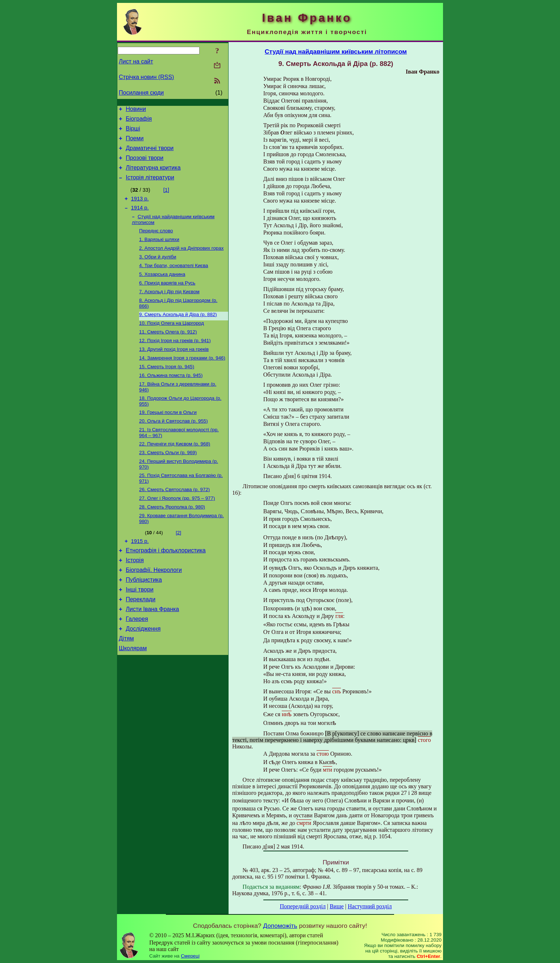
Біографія (139, 121)
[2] (178, 566)
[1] (166, 199)
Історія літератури (150, 186)
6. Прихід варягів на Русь (167, 300)
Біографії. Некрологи (154, 608)
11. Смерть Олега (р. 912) (168, 352)
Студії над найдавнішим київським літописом (336, 51)
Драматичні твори (150, 153)
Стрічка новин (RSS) (146, 77)
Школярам (133, 695)
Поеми (135, 143)
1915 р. (140, 576)
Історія (135, 597)
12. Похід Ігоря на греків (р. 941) (175, 362)
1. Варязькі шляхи (159, 252)
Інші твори (140, 629)
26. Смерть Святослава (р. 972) (174, 521)
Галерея (137, 662)
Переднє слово (156, 243)
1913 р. (140, 208)
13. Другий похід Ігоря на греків (174, 371)
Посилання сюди (141, 93)
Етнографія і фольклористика (166, 586)
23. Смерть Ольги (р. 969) (168, 481)
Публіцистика (144, 619)
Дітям (126, 684)
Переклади (141, 640)
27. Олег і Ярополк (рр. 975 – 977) (177, 530)
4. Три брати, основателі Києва (174, 281)
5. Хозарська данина (162, 290)
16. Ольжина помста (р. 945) (171, 399)
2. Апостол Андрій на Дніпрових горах (181, 262)
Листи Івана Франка (152, 651)
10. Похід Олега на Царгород (172, 343)
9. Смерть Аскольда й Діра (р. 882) (178, 333)
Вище (337, 906)
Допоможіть (280, 926)
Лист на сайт (136, 61)
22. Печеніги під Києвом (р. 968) (175, 472)
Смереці (190, 956)
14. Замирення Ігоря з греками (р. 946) (182, 380)
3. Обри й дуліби (158, 271)
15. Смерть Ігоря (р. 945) (167, 390)
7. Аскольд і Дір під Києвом (169, 309)
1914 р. (140, 219)
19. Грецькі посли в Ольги (168, 438)
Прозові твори (145, 164)
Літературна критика (153, 175)
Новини (136, 110)
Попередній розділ (303, 906)
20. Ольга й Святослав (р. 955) (174, 448)
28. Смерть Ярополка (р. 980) (172, 539)
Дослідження (143, 673)
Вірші (133, 132)
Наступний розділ (370, 906)
